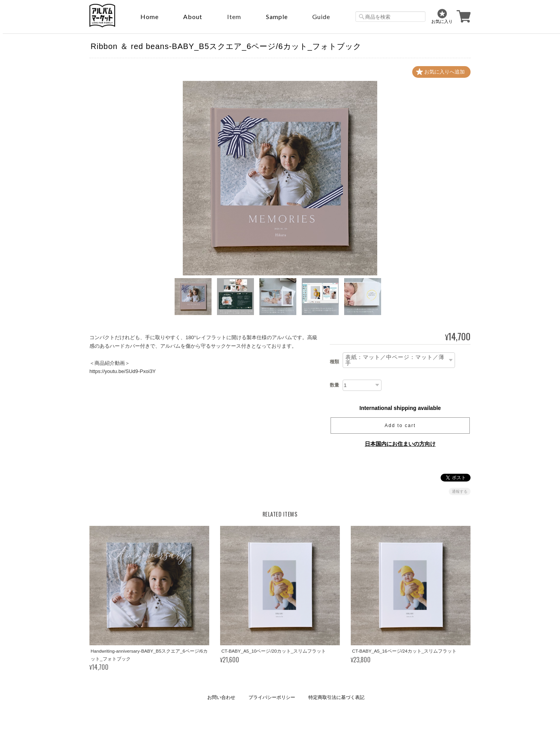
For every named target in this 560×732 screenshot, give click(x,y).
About (193, 17)
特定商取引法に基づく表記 (336, 697)
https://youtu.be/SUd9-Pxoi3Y (123, 371)
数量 (334, 385)
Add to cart (400, 426)
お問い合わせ (221, 697)
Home (150, 17)
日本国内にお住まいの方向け (400, 444)
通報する (460, 491)
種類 (334, 362)
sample (277, 17)
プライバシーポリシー (272, 697)
